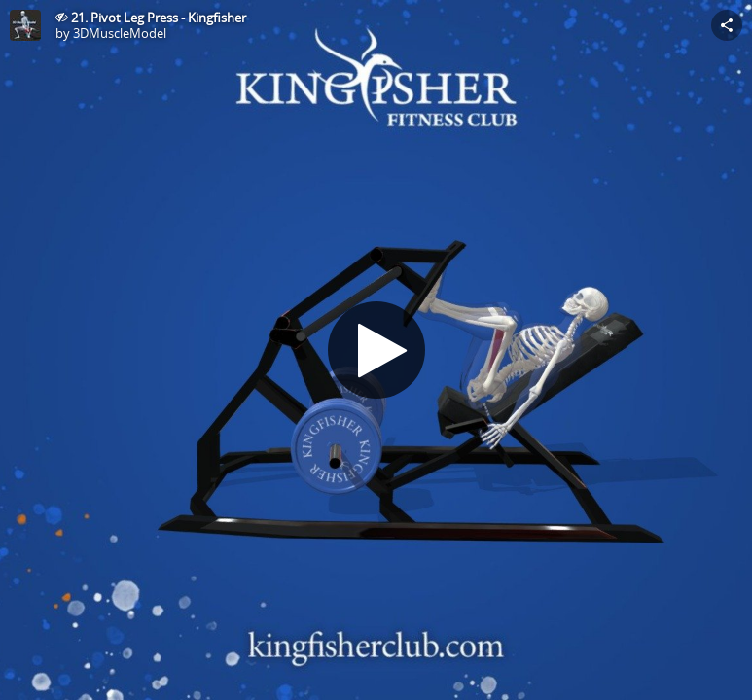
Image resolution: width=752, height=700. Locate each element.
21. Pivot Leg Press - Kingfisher (159, 17)
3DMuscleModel (120, 33)
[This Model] (25, 25)
